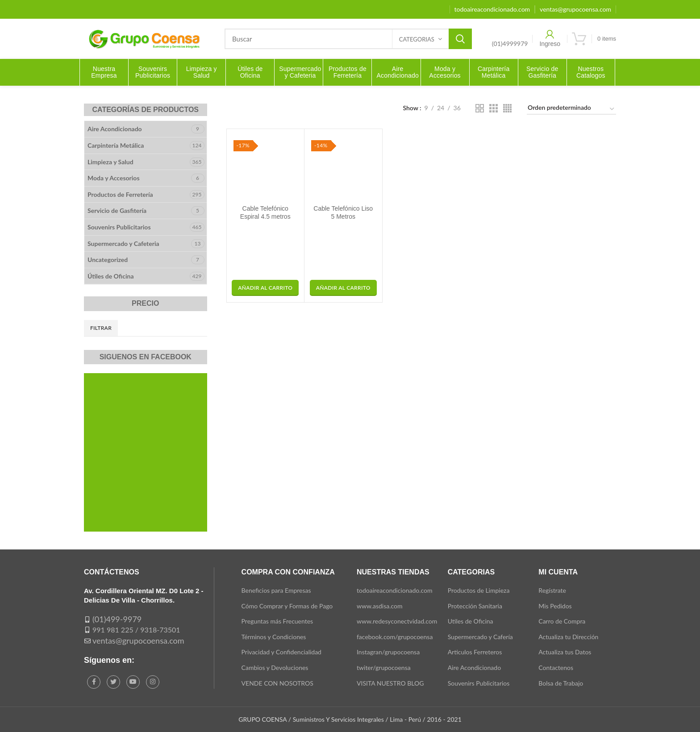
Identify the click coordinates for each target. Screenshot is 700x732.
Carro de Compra (562, 621)
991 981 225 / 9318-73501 (136, 630)
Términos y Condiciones (274, 637)
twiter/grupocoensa (384, 668)
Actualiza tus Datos (565, 652)
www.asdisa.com (380, 606)
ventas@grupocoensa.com (138, 640)
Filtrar (101, 328)
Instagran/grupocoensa (388, 652)
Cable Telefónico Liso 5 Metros (343, 212)
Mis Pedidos (555, 606)
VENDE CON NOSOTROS (277, 683)
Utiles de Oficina (471, 621)
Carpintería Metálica (116, 145)
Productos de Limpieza (479, 590)
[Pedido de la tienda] (571, 109)
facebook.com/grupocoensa (395, 637)
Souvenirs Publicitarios (119, 227)
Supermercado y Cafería (480, 637)
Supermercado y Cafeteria (123, 243)
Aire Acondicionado (115, 129)
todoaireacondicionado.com (395, 590)
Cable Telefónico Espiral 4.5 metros (265, 212)
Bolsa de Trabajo (561, 683)
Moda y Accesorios (114, 178)
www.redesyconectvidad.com (397, 621)
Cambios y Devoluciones (275, 668)
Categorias (417, 39)
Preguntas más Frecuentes (277, 621)
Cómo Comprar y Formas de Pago (287, 606)
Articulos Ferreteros (475, 652)
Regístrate (552, 590)
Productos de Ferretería (120, 194)
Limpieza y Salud (110, 162)
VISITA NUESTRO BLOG (390, 683)
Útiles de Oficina (111, 276)
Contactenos (556, 668)
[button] (265, 288)
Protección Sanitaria (475, 606)
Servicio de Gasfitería (117, 210)
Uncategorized (108, 260)
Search (460, 39)
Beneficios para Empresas (276, 590)
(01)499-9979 (117, 619)
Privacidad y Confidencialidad (281, 652)
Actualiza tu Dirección (568, 637)
